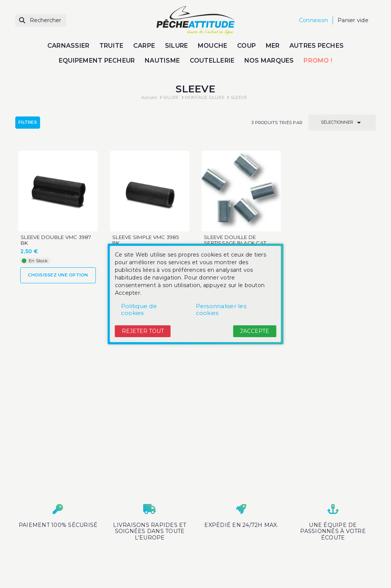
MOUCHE (213, 46)
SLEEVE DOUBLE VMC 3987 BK (56, 240)
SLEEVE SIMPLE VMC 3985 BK (146, 240)
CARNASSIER (69, 46)
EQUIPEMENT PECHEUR (97, 61)
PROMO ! (318, 61)
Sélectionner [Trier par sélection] (342, 123)
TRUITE (111, 46)
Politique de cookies (139, 309)
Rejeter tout (143, 331)
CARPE (144, 46)
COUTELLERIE (212, 61)
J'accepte (254, 331)
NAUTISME (162, 61)
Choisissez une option (58, 275)
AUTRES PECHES (317, 46)
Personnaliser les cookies (221, 309)
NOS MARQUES (269, 61)
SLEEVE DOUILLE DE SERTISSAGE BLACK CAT (235, 240)
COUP (246, 46)
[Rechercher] (41, 20)
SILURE (177, 46)
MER (273, 46)
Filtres (28, 122)
